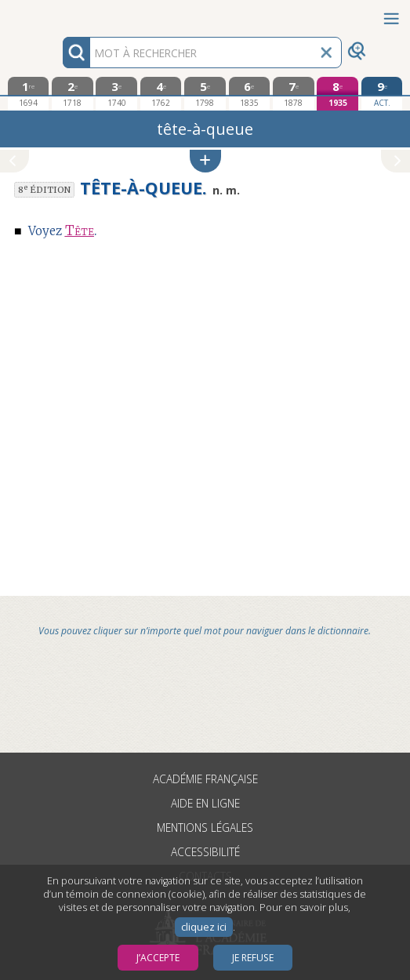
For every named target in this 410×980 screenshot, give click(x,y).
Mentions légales (205, 828)
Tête (80, 231)
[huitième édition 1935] (337, 94)
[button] (205, 161)
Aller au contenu (61, 14)
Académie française (205, 779)
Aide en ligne (205, 803)
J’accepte (158, 958)
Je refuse (253, 958)
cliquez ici (204, 927)
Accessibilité (205, 852)
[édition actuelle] (382, 94)
